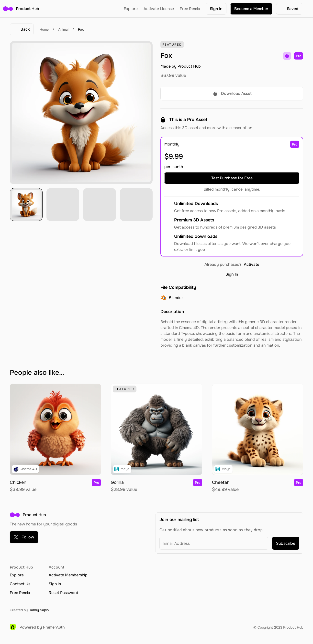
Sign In (232, 274)
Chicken (18, 482)
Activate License (159, 9)
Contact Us (20, 584)
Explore (131, 9)
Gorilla (117, 482)
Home (44, 29)
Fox (81, 29)
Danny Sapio (39, 610)
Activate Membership (68, 575)
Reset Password (63, 593)
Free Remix (190, 9)
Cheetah (221, 482)
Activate (252, 264)
